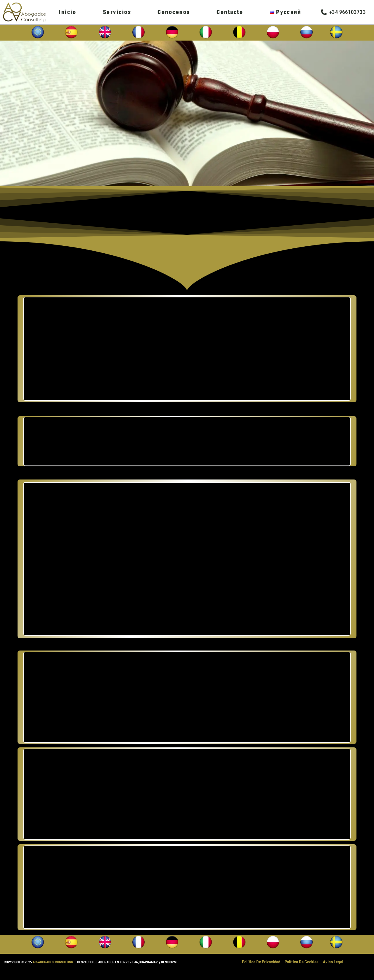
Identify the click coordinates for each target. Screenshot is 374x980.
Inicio (67, 12)
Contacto (230, 12)
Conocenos (174, 12)
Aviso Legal (333, 962)
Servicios (117, 12)
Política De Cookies (302, 962)
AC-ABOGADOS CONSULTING (53, 962)
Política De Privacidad (261, 962)
